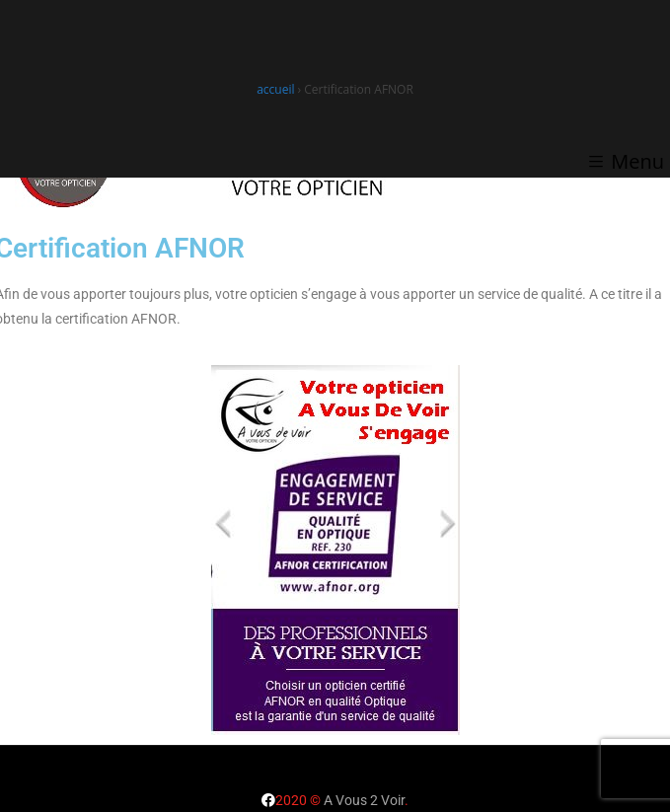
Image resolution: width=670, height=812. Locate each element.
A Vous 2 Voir (364, 800)
